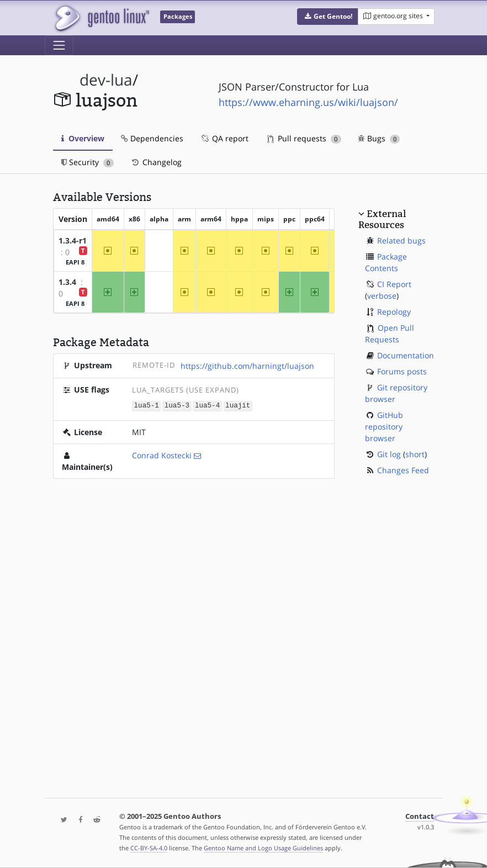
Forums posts (402, 371)
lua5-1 (147, 406)
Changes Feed (403, 470)
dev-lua (106, 80)
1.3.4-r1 (73, 240)
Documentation (406, 355)
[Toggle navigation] (59, 45)
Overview (83, 138)
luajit (238, 406)
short (415, 454)
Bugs (379, 138)
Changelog (156, 162)
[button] (328, 17)
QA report (224, 138)
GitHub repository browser (384, 427)
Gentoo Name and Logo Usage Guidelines (263, 848)
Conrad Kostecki (162, 455)
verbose (382, 296)
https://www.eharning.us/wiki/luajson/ (308, 102)
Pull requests (304, 138)
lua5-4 (207, 406)
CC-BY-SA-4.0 (149, 848)
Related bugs (401, 240)
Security (88, 162)
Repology (394, 312)
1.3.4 (67, 282)
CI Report (394, 284)
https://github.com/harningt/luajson (247, 366)
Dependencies (152, 138)
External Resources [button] (382, 219)
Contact (420, 816)
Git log (389, 454)
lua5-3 (177, 406)
